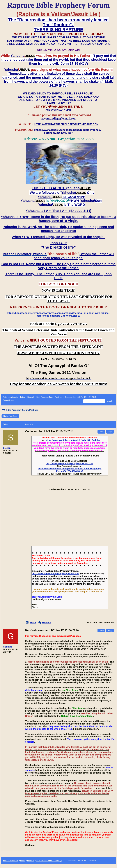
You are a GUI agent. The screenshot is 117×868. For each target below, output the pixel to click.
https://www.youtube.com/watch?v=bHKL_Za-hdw (73, 440)
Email (33, 623)
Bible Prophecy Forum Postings (49, 397)
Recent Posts (8, 400)
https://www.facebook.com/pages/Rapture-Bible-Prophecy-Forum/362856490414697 (70, 470)
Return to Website (10, 397)
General (31, 397)
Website (47, 623)
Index (22, 397)
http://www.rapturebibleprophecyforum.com (70, 463)
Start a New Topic (10, 416)
